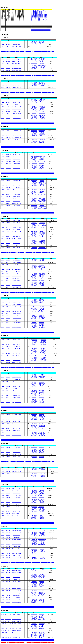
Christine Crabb (42, 88)
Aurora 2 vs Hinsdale (17, 102)
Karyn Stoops (43, 349)
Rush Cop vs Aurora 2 (17, 356)
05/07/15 (3, 287)
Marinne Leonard (42, 202)
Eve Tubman (42, 504)
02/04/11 (3, 426)
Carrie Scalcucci (43, 342)
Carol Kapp (43, 470)
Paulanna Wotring (34, 45)
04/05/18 (3, 168)
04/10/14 (3, 323)
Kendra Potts (42, 141)
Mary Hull (42, 205)
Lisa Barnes (42, 46)
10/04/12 (3, 340)
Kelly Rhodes (42, 47)
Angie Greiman (42, 105)
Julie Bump (42, 262)
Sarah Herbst (42, 42)
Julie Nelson (42, 323)
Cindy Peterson (34, 266)
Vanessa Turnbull (42, 274)
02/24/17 (3, 201)
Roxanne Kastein (42, 223)
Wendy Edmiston (42, 380)
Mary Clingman (42, 133)
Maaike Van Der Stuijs (42, 182)
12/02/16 (3, 190)
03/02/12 (3, 393)
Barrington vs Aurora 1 (17, 426)
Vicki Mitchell (34, 280)
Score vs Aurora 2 (17, 320)
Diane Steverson (42, 287)
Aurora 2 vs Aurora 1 (17, 116)
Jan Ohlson (42, 181)
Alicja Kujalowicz (42, 198)
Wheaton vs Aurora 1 (17, 197)
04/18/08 (3, 518)
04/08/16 (3, 245)
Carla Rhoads (42, 304)
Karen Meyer (42, 448)
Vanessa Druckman (42, 139)
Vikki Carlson (42, 272)
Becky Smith (42, 99)
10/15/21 (3, 59)
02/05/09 (3, 474)
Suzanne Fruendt (42, 100)
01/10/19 (3, 135)
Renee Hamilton (42, 383)
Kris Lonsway (42, 163)
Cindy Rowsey (42, 452)
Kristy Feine (42, 63)
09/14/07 (3, 489)
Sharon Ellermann (34, 70)
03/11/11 (3, 431)
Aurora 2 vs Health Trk (17, 109)
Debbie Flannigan (42, 425)
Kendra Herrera (42, 273)
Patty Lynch (42, 423)
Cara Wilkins (42, 431)
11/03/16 (3, 185)
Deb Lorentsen (42, 263)
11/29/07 (3, 500)
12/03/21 (3, 66)
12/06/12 (3, 349)
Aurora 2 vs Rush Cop (17, 105)
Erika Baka (42, 231)
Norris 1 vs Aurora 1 (17, 194)
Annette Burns (43, 357)
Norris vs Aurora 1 (17, 433)
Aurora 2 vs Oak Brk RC (17, 276)
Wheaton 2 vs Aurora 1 (17, 489)
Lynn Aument (42, 286)
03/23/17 (3, 208)
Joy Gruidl (34, 190)
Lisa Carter (42, 279)
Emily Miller (34, 455)
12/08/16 (3, 192)
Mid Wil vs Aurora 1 (17, 199)
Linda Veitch (42, 419)
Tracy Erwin (42, 512)
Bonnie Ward (34, 417)
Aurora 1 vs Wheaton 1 (17, 491)
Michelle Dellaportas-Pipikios (43, 356)
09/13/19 (3, 100)
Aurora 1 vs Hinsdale (17, 511)
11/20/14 (3, 269)
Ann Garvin (42, 308)
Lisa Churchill (43, 361)
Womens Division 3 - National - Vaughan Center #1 (41, 29)
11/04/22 (3, 44)
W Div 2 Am (8, 415)
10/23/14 (3, 262)
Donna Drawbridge (34, 262)
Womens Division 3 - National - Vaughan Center (40, 28)
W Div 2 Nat (8, 340)
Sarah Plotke (42, 414)
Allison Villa (42, 110)
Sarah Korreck (42, 131)
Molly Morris (42, 396)
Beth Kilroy (42, 185)
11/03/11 (3, 379)
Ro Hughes (42, 518)
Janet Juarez (42, 104)
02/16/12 (3, 391)
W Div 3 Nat (8, 42)
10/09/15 (3, 223)
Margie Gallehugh (42, 312)
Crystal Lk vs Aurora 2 (17, 307)
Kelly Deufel (34, 261)
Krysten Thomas (42, 83)
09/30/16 (3, 181)
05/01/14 (3, 327)
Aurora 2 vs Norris (17, 283)
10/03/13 (3, 302)
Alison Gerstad (43, 471)
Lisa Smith (43, 348)
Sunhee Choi (42, 68)
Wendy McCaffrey (42, 489)
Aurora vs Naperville (17, 161)
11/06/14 (3, 265)
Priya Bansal (42, 60)
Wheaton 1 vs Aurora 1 (17, 502)
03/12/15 (3, 281)
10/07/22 (3, 42)
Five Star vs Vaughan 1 (17, 59)
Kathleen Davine (42, 234)
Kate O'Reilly (42, 511)
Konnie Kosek (43, 340)
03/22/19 (3, 137)
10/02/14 (3, 260)
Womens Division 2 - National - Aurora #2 (39, 20)
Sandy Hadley (34, 341)
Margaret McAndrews (42, 225)
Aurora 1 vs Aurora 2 (17, 100)
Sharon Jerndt (42, 137)
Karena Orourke (42, 236)
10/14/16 (3, 183)
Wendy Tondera (43, 353)
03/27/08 (3, 513)
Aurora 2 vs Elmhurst (17, 111)
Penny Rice (34, 472)
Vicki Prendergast (34, 391)
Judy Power (42, 309)
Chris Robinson (42, 115)
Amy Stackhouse (42, 328)
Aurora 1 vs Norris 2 (17, 223)
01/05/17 (3, 194)
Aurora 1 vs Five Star (17, 220)
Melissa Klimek (42, 111)
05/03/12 (3, 402)
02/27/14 (3, 316)
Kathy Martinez (34, 42)
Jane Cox (42, 515)
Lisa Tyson (42, 498)
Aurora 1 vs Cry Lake (17, 509)
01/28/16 (3, 239)
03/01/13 (3, 356)
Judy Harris (42, 500)
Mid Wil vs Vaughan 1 (17, 42)
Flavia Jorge (42, 288)
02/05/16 (3, 241)
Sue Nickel (34, 169)
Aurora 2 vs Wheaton (17, 262)
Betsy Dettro (34, 375)
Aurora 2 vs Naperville (17, 265)
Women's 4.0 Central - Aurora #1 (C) (38, 10)
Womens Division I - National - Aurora (38, 12)
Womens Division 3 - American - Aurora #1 (39, 23)
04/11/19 (3, 142)
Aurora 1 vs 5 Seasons (17, 424)
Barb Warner (42, 71)
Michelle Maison (42, 426)
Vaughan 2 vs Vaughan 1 (17, 47)
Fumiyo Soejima (42, 267)
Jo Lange (34, 181)
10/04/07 (3, 493)
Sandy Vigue (43, 362)
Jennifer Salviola (42, 107)
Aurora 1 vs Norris (17, 421)
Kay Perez (42, 186)
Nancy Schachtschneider (43, 472)
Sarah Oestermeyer (42, 65)
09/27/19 (3, 102)
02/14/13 (3, 351)
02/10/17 (3, 199)
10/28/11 (3, 377)
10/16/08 (3, 469)
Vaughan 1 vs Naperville (17, 68)
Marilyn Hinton (42, 241)
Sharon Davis (42, 222)
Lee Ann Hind (42, 315)
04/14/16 (3, 248)
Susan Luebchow (42, 138)
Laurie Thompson (42, 156)
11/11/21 (3, 64)
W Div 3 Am (8, 181)
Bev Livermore (42, 457)
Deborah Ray (34, 395)
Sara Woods (42, 505)
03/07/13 (3, 358)
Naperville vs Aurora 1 (17, 135)
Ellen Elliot (34, 278)
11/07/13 (3, 304)
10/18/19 (3, 105)
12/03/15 (3, 229)
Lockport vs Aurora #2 (17, 402)
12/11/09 (3, 454)
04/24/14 (3, 325)
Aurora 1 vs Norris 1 (17, 183)
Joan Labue (42, 197)
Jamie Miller (42, 435)
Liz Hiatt (43, 474)
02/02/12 (3, 389)
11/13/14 (3, 267)
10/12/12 (3, 342)
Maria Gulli (42, 227)
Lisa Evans (42, 154)
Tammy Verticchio (42, 318)
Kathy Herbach (42, 491)
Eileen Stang (42, 187)
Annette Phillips (42, 199)
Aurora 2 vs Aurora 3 (17, 274)
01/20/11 (3, 421)
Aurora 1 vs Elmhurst (17, 417)
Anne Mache (42, 374)
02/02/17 (3, 197)
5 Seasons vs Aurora (17, 157)
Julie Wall (34, 502)
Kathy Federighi (42, 509)
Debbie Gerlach (42, 264)
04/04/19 (3, 140)
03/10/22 (3, 70)
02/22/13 (3, 353)
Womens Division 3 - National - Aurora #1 (39, 26)
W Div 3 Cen (8, 155)
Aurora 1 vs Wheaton (17, 181)
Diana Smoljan (42, 388)
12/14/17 (3, 155)
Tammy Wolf (42, 136)
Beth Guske (42, 327)
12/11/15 (3, 232)
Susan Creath (42, 322)
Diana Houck (42, 168)
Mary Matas (42, 140)
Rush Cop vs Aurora (17, 159)
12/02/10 (3, 419)
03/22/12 (3, 398)
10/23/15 (3, 225)
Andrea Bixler (42, 386)
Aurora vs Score (17, 166)
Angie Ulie (42, 245)
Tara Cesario (42, 283)
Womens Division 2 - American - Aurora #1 (39, 15)
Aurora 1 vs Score (17, 190)
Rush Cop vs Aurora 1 (17, 142)
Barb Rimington (42, 417)
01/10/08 (3, 507)
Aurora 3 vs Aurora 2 (17, 342)
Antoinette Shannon (42, 208)
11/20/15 (3, 227)
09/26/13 (3, 300)
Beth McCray (43, 355)
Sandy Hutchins (43, 347)
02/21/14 (3, 314)
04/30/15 (3, 285)
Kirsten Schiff (42, 238)
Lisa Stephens (34, 378)
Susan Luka (42, 277)
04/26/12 (3, 400)
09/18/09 (3, 448)
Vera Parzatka (42, 403)
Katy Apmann (43, 363)
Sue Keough (42, 454)
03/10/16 (3, 243)
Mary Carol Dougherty (42, 189)
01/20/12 (3, 386)
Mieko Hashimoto (42, 266)
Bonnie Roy (42, 456)
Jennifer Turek (42, 429)
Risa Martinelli (42, 118)
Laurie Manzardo (42, 232)
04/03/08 (3, 516)
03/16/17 (3, 206)
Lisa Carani (42, 282)
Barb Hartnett (42, 384)
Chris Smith (42, 513)
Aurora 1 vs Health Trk (17, 203)
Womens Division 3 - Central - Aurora (38, 25)
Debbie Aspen (42, 142)
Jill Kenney (42, 196)
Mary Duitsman (42, 280)
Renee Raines (42, 61)
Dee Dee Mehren (42, 230)
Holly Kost (42, 430)
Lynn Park (42, 69)
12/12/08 (3, 471)
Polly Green (42, 109)
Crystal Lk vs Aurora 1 (17, 471)
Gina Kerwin (42, 488)
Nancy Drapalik (43, 475)
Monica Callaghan (42, 398)
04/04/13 (3, 362)
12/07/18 (3, 131)
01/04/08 (3, 504)
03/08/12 (3, 395)
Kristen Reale (42, 62)
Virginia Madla (34, 399)
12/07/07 (3, 502)
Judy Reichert (42, 269)
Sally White (42, 375)
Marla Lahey (42, 116)
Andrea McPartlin (42, 192)
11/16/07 (3, 498)
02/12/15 (3, 276)
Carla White (42, 450)
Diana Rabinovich (42, 59)
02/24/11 (3, 428)
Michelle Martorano (42, 239)
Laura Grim (34, 199)
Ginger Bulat (42, 260)
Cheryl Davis (42, 188)
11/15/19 (3, 114)
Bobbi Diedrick (42, 276)
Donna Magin (34, 46)
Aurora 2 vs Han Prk (17, 267)
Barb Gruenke (42, 316)
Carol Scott (42, 395)
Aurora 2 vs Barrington (17, 327)
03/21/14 (3, 320)
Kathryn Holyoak (34, 351)
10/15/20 (3, 87)
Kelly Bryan (42, 400)
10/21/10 (3, 417)
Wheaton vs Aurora (17, 155)
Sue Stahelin (42, 394)
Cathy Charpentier (43, 360)
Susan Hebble (42, 285)
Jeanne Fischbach (42, 299)
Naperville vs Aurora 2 (17, 107)
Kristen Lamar (42, 44)
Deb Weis (34, 397)
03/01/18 (3, 161)
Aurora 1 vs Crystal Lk (17, 469)
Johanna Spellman (42, 183)
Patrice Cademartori (42, 314)
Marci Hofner (42, 502)
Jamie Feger (34, 384)
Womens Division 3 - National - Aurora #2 (39, 27)
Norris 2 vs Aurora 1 (17, 208)
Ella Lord (42, 207)
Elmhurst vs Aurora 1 (17, 431)
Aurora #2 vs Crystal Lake (17, 287)
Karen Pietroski (34, 59)
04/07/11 (3, 433)
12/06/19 (3, 116)
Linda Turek (42, 321)
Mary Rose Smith (42, 319)
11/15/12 (3, 346)
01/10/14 (3, 307)
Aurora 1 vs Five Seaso (17, 495)
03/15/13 (3, 360)
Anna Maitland (42, 106)
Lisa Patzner (42, 229)
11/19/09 (3, 452)
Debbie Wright (42, 160)
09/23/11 (3, 375)
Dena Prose (42, 421)
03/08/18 (3, 164)
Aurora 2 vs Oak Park (17, 114)
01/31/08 (3, 509)
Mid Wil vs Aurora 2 (17, 393)
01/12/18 (3, 157)
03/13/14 (3, 318)
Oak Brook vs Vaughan (17, 83)
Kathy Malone (42, 300)
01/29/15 (3, 274)
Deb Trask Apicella (42, 162)
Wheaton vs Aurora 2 (17, 314)
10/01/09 (3, 450)
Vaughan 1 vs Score (17, 44)
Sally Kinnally (34, 265)
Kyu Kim (42, 228)
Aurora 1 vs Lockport (17, 507)
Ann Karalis (43, 473)
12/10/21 (3, 68)
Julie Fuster (42, 180)
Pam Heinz (42, 508)
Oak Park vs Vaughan (17, 87)
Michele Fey (34, 305)
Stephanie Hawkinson (42, 70)
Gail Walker (43, 476)
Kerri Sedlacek (43, 345)
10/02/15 (3, 220)
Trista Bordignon (42, 278)
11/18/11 (3, 382)
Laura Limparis (42, 424)
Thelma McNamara (42, 416)
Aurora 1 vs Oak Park (17, 140)
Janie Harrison (42, 302)
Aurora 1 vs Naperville (17, 137)
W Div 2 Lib (8, 260)
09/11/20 (3, 83)
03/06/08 (3, 511)
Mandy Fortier (42, 244)
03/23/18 (3, 166)
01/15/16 (3, 234)
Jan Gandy (34, 113)
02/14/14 (3, 311)
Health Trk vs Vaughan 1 (17, 64)
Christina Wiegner (42, 433)
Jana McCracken (34, 231)
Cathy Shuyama (34, 41)
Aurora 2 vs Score (17, 281)
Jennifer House (42, 494)
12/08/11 (3, 384)
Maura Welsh (34, 393)
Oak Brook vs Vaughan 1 (17, 66)
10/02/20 (3, 85)
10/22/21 (3, 61)
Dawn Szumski (43, 351)
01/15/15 (3, 272)
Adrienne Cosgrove (42, 261)
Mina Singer (42, 220)
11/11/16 (3, 187)
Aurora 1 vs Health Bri (17, 131)
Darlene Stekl (34, 163)
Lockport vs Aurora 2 (17, 260)
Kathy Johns (42, 157)
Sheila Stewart (42, 453)
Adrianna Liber (43, 351)
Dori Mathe (42, 132)
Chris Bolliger (34, 340)
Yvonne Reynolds (43, 469)
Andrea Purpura (42, 234)
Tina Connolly (42, 303)
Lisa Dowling (42, 270)
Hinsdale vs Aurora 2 (17, 398)
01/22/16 (3, 236)
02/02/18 (3, 159)
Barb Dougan (42, 311)
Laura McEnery (42, 194)
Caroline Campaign (42, 379)
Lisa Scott (42, 164)
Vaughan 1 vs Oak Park (17, 61)
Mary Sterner (42, 422)
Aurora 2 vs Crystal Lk (17, 269)
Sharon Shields (42, 389)
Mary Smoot (42, 432)
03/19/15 (3, 283)
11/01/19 (3, 109)
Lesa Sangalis (42, 415)
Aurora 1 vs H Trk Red (17, 133)
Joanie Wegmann (42, 103)
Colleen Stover (42, 387)
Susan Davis (34, 106)
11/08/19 (3, 111)
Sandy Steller (34, 507)
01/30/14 (3, 309)
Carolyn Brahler (42, 161)
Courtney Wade (42, 169)
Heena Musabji (42, 82)
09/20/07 (3, 491)
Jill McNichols (42, 281)
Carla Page (42, 490)
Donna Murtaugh (42, 130)
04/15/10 (3, 457)
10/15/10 (3, 415)
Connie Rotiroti (42, 45)
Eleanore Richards (42, 313)
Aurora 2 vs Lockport (17, 272)
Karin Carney (42, 190)
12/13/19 (3, 118)
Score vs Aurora (17, 164)
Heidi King (42, 191)
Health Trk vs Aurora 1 (17, 192)
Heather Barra (43, 346)
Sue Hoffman (42, 265)
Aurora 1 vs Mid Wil (17, 187)
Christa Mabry (42, 497)
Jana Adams (42, 495)
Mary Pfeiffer (34, 85)
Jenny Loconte (42, 41)
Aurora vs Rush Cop (17, 168)
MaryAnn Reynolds (42, 428)
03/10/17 (3, 203)
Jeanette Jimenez (42, 85)
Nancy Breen (42, 320)
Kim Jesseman (34, 320)
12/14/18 (3, 133)
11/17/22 (3, 47)
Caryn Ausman (42, 447)
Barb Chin (42, 204)
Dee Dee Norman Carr (42, 114)
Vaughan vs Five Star (17, 85)
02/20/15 (3, 278)
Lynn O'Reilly (43, 341)
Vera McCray (42, 402)
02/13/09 (3, 476)
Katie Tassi (42, 449)
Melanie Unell (42, 66)
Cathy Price (42, 237)
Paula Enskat (43, 339)
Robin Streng (42, 420)
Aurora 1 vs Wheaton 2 (17, 500)
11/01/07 (3, 495)
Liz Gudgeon (42, 159)
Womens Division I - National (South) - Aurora (40, 11)
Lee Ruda (42, 166)
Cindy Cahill (42, 112)
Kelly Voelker (42, 64)
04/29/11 (3, 435)
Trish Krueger (42, 325)
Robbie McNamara (34, 156)
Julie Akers (42, 102)
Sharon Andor (42, 155)
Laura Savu (42, 221)
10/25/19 (3, 107)
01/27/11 (3, 424)
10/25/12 (3, 344)
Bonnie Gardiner (34, 115)
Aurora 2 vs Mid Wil (17, 384)
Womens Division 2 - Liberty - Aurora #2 (39, 19)
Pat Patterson (34, 165)
